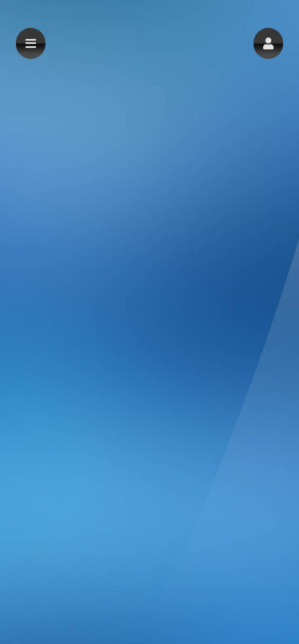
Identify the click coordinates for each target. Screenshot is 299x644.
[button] (268, 43)
